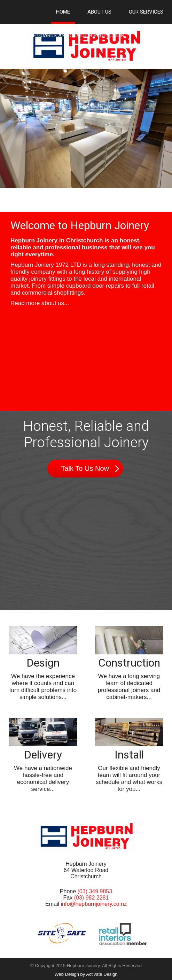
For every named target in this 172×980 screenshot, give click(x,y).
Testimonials (105, 59)
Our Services (146, 12)
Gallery (153, 36)
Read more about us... (40, 303)
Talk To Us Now (85, 468)
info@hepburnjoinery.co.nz (94, 904)
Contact (152, 59)
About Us (99, 12)
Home (63, 12)
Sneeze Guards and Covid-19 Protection (71, 36)
